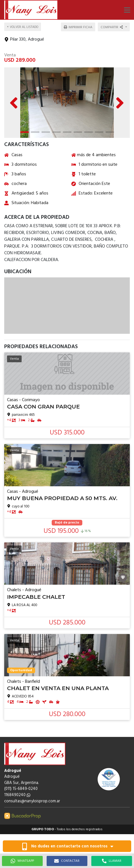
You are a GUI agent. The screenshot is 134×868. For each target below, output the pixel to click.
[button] (127, 10)
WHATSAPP (22, 861)
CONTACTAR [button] (67, 861)
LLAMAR (112, 861)
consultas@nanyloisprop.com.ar (32, 801)
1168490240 (17, 795)
